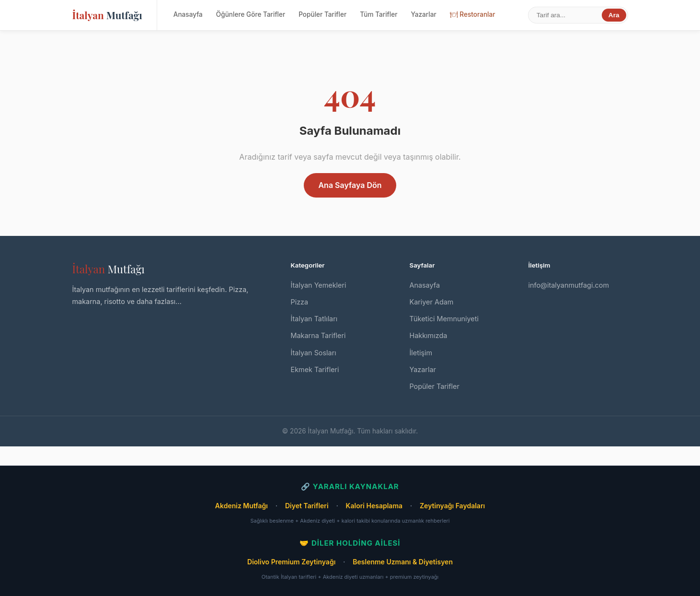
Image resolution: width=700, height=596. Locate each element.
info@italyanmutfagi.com (569, 285)
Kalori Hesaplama (374, 506)
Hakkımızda (429, 335)
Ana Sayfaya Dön (350, 185)
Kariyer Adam (432, 302)
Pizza (300, 302)
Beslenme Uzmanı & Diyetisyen (403, 562)
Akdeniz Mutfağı (241, 506)
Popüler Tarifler (322, 14)
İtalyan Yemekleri (319, 285)
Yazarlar (423, 14)
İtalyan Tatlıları (314, 319)
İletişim (421, 353)
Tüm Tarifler (379, 14)
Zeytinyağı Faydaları (452, 506)
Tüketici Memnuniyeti (444, 319)
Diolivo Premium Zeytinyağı (291, 562)
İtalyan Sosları (314, 353)
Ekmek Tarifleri (315, 369)
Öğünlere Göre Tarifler (251, 14)
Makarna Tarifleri (318, 335)
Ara (614, 15)
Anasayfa (188, 14)
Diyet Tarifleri (307, 506)
